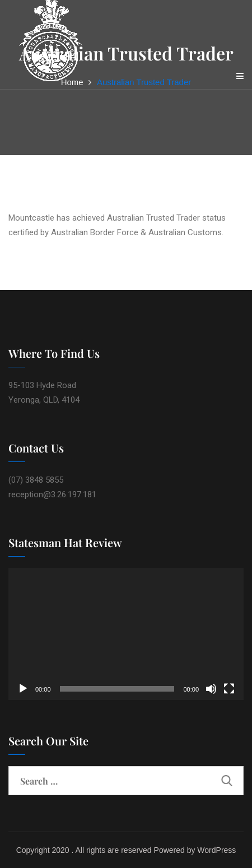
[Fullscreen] (229, 689)
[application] (126, 634)
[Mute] (211, 689)
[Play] (23, 689)
